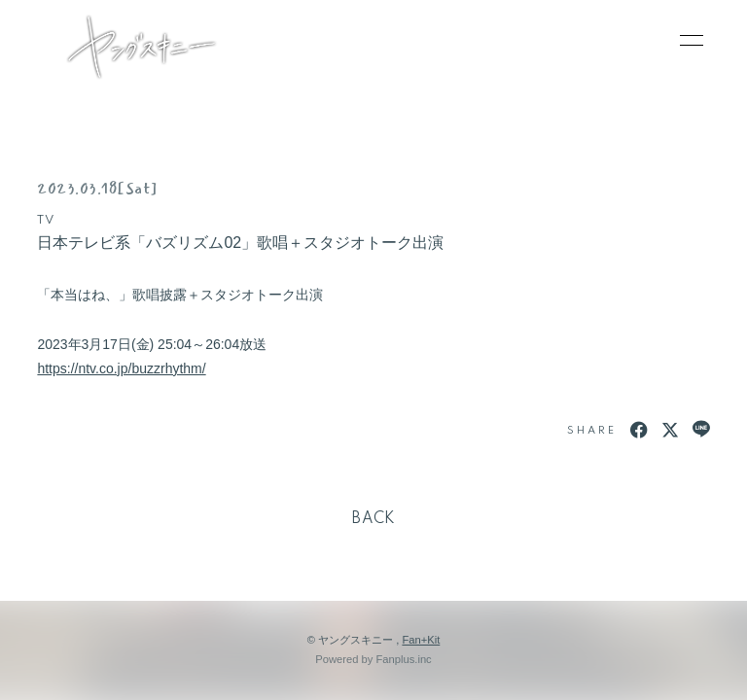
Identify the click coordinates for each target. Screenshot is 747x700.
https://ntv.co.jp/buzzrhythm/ (121, 368)
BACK (373, 519)
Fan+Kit (421, 640)
